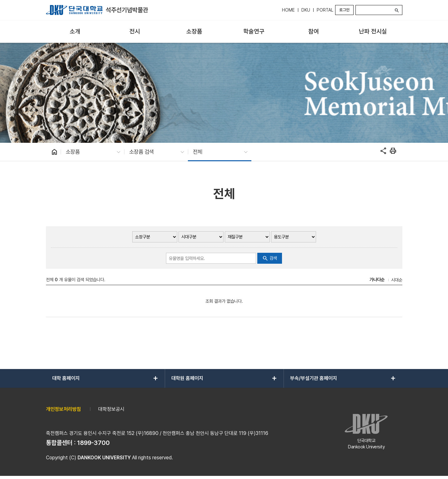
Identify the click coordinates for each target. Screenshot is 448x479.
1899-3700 (93, 443)
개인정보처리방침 (63, 409)
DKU (306, 10)
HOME (288, 10)
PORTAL (325, 10)
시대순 (397, 280)
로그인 (344, 10)
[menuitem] (75, 32)
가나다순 (377, 279)
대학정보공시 (111, 409)
